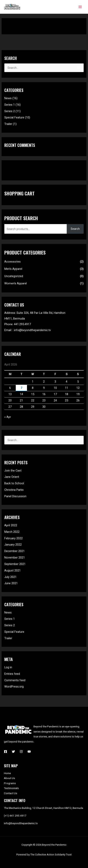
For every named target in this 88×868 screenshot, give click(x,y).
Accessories (13, 262)
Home (7, 773)
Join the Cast (13, 471)
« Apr (8, 417)
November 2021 (15, 558)
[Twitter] (13, 752)
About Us (9, 778)
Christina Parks (14, 490)
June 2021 (11, 583)
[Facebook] (6, 752)
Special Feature (14, 117)
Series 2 (10, 111)
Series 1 (10, 105)
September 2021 (15, 564)
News (8, 98)
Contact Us (11, 793)
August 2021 (13, 570)
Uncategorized (14, 276)
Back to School (14, 483)
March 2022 (12, 532)
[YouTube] (29, 752)
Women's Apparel (16, 283)
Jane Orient (12, 477)
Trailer (8, 124)
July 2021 (10, 577)
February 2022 (13, 538)
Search (75, 229)
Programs (10, 783)
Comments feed (15, 680)
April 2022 (11, 525)
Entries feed (12, 674)
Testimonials (11, 788)
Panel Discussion (15, 496)
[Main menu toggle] (80, 7)
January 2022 (13, 545)
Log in (8, 667)
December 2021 (14, 551)
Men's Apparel (13, 269)
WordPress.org (14, 687)
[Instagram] (21, 752)
